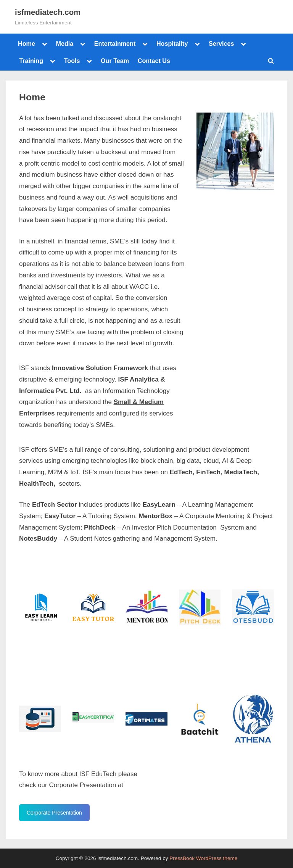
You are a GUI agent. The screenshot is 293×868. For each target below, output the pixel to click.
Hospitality (172, 43)
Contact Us (154, 61)
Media (64, 43)
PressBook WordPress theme (203, 858)
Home (27, 43)
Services (221, 43)
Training (31, 61)
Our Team (115, 61)
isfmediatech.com (48, 12)
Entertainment (115, 43)
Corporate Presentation (54, 813)
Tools (72, 61)
